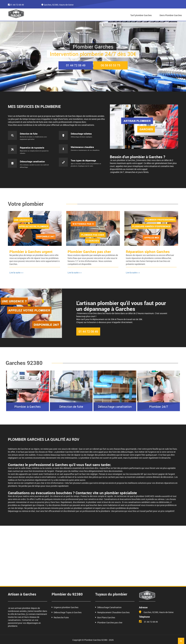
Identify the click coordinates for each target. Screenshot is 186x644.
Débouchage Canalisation (109, 605)
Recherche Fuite (61, 616)
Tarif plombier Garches (141, 15)
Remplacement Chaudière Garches (113, 610)
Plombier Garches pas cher (110, 621)
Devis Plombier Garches (171, 15)
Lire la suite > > (16, 273)
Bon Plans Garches (106, 616)
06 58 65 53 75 (110, 65)
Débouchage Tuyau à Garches (68, 610)
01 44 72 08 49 (17, 5)
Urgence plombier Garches (66, 605)
